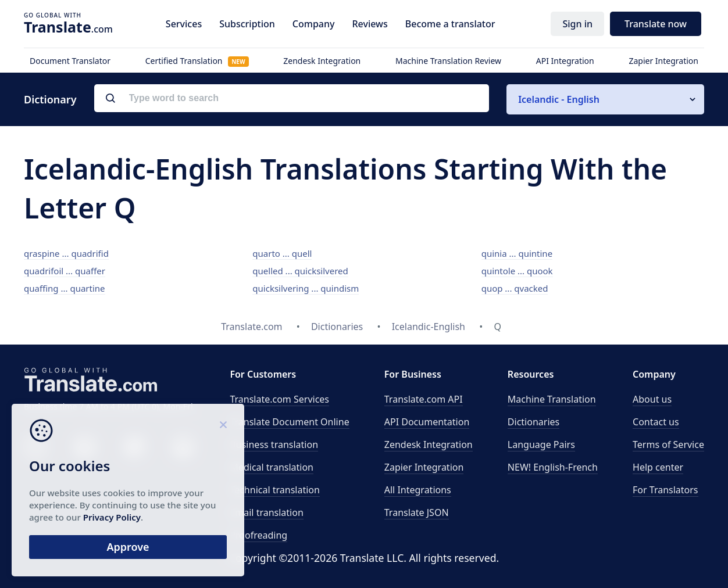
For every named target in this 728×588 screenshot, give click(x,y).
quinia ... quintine (517, 253)
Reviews (370, 24)
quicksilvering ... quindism (306, 288)
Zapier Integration (663, 61)
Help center (658, 467)
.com (68, 27)
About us (652, 399)
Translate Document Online (289, 422)
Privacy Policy (112, 517)
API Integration (565, 61)
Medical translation (272, 467)
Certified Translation (197, 61)
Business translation (274, 444)
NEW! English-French (553, 467)
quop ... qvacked (515, 288)
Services (184, 24)
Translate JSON (417, 512)
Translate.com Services (279, 399)
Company (314, 24)
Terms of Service (668, 444)
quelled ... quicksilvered (300, 271)
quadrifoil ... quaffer (65, 271)
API (424, 399)
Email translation (266, 512)
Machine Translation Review (448, 61)
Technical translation (275, 490)
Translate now (656, 24)
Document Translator (70, 61)
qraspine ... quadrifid (66, 253)
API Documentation (427, 422)
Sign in (577, 24)
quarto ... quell (282, 253)
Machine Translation (552, 399)
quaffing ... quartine (65, 288)
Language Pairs (541, 444)
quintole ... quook (517, 271)
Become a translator (450, 24)
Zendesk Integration (322, 61)
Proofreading (258, 535)
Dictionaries (533, 422)
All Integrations (418, 490)
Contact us (656, 422)
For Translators (665, 490)
